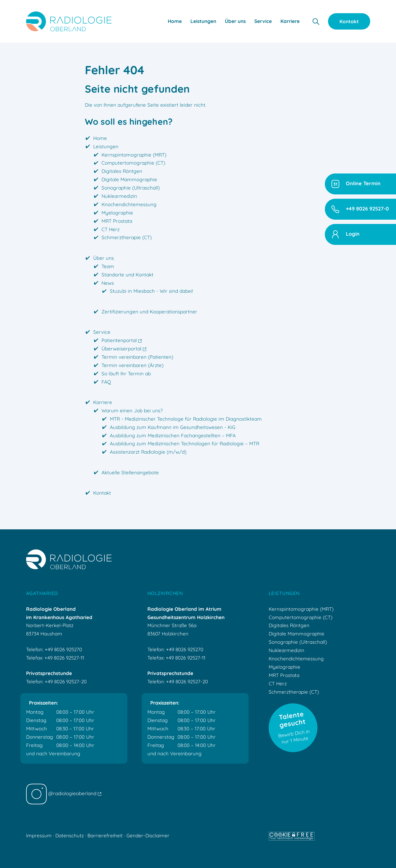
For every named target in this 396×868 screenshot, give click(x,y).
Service (102, 332)
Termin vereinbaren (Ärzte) (132, 365)
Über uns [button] (235, 21)
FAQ (106, 382)
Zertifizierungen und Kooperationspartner (149, 312)
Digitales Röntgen (122, 171)
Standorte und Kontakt (127, 275)
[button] (316, 21)
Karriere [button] (290, 21)
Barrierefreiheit (105, 835)
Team (108, 266)
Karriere (103, 402)
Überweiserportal (124, 349)
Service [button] (263, 21)
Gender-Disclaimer (148, 835)
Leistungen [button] (203, 21)
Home (175, 21)
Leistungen (106, 146)
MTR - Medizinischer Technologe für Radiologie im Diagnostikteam (186, 419)
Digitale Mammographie (129, 179)
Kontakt (349, 21)
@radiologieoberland (64, 793)
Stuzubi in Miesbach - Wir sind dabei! (151, 291)
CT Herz (111, 229)
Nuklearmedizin (119, 196)
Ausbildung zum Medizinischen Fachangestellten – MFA (173, 435)
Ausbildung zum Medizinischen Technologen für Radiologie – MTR (185, 443)
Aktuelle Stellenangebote (130, 472)
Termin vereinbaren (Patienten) (137, 357)
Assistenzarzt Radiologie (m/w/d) (148, 452)
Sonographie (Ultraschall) (131, 188)
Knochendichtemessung (129, 204)
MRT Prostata (117, 221)
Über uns (104, 258)
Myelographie (117, 213)
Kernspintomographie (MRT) (134, 155)
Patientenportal (122, 340)
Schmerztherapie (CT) (127, 237)
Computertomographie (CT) (133, 163)
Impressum (39, 835)
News (108, 283)
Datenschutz (70, 835)
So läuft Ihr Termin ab (126, 373)
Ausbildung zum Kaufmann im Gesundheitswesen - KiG (173, 427)
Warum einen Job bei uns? (132, 410)
